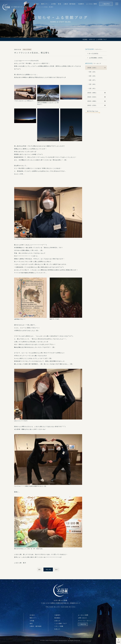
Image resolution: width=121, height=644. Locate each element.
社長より (57, 629)
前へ (40, 570)
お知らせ (57, 621)
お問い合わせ (82, 618)
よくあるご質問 (92, 4)
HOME (32, 615)
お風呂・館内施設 (70, 4)
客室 (60, 4)
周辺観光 (57, 618)
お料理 (32, 621)
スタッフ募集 (59, 626)
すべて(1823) (94, 54)
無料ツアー (33, 618)
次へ (57, 570)
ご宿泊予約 (106, 4)
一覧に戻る (48, 570)
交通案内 (81, 4)
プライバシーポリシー (85, 621)
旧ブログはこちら (93, 111)
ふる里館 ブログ (61, 623)
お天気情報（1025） (96, 58)
